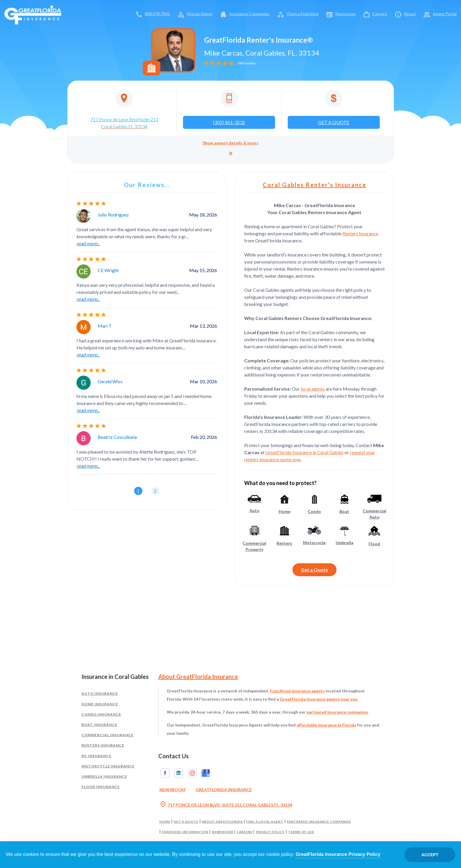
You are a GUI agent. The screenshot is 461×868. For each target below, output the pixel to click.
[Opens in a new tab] (124, 110)
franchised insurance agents (297, 691)
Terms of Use (301, 832)
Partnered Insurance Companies (319, 822)
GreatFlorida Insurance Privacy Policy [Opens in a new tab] (338, 854)
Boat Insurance (99, 725)
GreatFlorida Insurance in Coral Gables (304, 452)
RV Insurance (96, 756)
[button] (231, 149)
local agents (313, 389)
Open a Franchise (303, 14)
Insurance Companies (249, 14)
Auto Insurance (100, 693)
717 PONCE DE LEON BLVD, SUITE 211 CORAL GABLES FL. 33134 (226, 805)
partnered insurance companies (337, 712)
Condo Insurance (101, 714)
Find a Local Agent (265, 822)
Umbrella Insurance (104, 776)
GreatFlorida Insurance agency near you (319, 699)
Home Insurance (100, 704)
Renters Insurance (360, 233)
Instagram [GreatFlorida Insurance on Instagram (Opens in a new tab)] (192, 773)
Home (165, 822)
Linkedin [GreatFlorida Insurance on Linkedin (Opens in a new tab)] (179, 773)
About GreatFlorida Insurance (198, 677)
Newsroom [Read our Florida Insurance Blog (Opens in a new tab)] (172, 790)
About (410, 14)
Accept (430, 855)
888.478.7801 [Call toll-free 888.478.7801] (157, 14)
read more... (88, 243)
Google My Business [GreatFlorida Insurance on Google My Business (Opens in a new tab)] (206, 773)
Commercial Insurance (108, 735)
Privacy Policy (270, 832)
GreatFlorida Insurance (224, 790)
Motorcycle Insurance (108, 766)
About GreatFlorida (222, 822)
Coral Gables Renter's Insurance (314, 185)
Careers (380, 14)
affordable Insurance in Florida (326, 725)
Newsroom (345, 14)
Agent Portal (445, 14)
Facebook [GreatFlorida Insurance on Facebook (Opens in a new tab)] (165, 773)
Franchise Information (185, 832)
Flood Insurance (101, 787)
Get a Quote (314, 570)
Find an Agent (200, 14)
